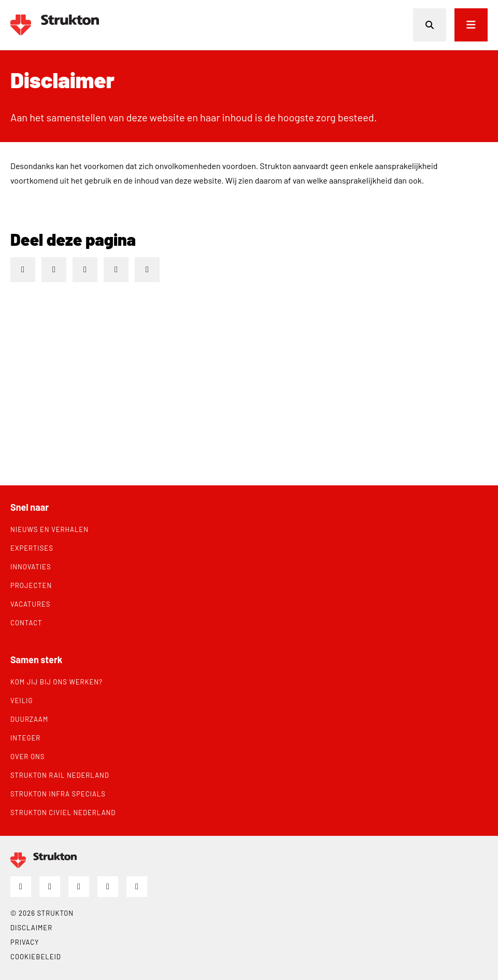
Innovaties (31, 567)
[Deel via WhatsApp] (147, 270)
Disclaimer (31, 928)
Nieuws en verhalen (49, 529)
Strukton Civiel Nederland (63, 813)
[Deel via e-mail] (116, 270)
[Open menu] (471, 25)
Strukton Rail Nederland (60, 775)
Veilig (22, 701)
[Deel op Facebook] (54, 270)
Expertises (32, 548)
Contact (26, 623)
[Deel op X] (85, 270)
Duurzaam (29, 719)
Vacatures (30, 604)
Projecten (31, 585)
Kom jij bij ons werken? (56, 682)
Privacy (25, 942)
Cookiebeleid (36, 957)
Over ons (27, 757)
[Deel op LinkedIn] (23, 270)
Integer (25, 738)
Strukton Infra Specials (58, 794)
